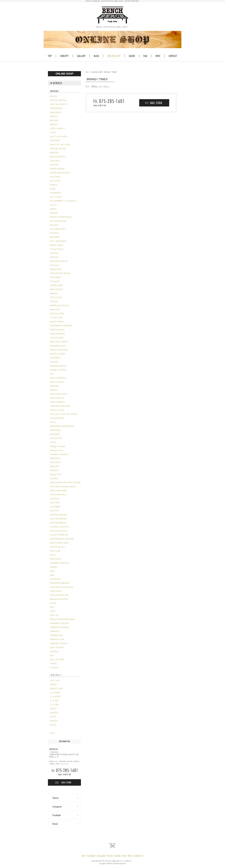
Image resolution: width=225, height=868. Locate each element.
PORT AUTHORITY (59, 104)
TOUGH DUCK (57, 249)
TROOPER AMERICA (60, 583)
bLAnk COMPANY (58, 378)
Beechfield (55, 237)
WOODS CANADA (58, 515)
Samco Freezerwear (59, 350)
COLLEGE (55, 281)
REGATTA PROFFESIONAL (62, 619)
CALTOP (54, 301)
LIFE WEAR (55, 277)
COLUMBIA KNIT (58, 229)
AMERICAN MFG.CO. (60, 305)
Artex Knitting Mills (58, 491)
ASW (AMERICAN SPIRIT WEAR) (65, 482)
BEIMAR (54, 124)
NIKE (52, 571)
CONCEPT (91, 856)
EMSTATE (55, 466)
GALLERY (102, 856)
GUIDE (118, 856)
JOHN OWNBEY (57, 402)
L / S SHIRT (55, 693)
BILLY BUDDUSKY (58, 241)
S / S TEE (54, 705)
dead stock (55, 309)
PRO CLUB (55, 551)
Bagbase (54, 293)
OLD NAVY (55, 265)
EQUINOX (55, 499)
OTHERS (54, 668)
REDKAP (54, 213)
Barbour (54, 390)
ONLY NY (54, 615)
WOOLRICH (55, 559)
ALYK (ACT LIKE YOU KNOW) (64, 414)
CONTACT (138, 856)
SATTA (53, 603)
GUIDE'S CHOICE (58, 370)
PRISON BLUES (57, 547)
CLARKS (54, 478)
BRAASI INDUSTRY (59, 599)
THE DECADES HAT (59, 595)
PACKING (54, 165)
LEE (52, 374)
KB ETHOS (55, 177)
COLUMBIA (55, 507)
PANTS (53, 709)
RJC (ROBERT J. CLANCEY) (63, 201)
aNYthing (54, 651)
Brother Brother (57, 322)
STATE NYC (55, 579)
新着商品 (56, 83)
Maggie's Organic (58, 446)
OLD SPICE (55, 181)
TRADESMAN (56, 108)
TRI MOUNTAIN (57, 418)
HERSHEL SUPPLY (59, 643)
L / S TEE (54, 701)
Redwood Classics (58, 366)
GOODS (54, 721)
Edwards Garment (58, 149)
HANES (53, 185)
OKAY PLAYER (57, 647)
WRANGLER (56, 269)
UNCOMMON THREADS (61, 326)
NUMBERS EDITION (59, 563)
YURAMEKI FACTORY (60, 406)
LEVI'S (53, 442)
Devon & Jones (57, 382)
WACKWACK (56, 112)
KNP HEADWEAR (58, 523)
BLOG (110, 856)
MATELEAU (55, 430)
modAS (53, 209)
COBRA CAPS (56, 285)
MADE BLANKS (57, 330)
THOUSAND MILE (58, 495)
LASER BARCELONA (60, 173)
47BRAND (55, 631)
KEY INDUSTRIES (58, 221)
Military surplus (57, 245)
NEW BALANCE (57, 314)
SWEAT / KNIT (57, 689)
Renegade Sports (58, 346)
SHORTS (54, 713)
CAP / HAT (55, 680)
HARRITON (55, 458)
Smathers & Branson (59, 454)
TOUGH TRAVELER (59, 535)
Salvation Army (57, 450)
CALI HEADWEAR (58, 519)
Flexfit (53, 189)
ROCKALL (55, 253)
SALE (53, 733)
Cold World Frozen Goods (62, 587)
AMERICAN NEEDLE (60, 627)
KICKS (53, 717)
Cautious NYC (56, 438)
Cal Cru (53, 205)
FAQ (124, 856)
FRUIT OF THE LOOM (60, 145)
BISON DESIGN (57, 169)
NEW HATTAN (56, 289)
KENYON (54, 257)
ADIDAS (54, 567)
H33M (53, 611)
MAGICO (54, 116)
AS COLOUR (56, 197)
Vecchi (53, 132)
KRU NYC (54, 511)
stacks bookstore (57, 334)
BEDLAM (54, 153)
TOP (87, 72)
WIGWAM (54, 386)
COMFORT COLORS (59, 623)
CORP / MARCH (57, 128)
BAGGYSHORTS (58, 157)
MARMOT (54, 470)
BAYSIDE (54, 120)
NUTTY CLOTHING (59, 137)
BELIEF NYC (56, 474)
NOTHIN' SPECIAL (58, 100)
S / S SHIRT (55, 697)
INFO (130, 856)
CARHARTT (55, 358)
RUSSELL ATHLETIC (59, 527)
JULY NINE (55, 503)
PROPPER (55, 141)
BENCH (53, 96)
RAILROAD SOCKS (59, 261)
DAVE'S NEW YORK (59, 543)
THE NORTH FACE (59, 394)
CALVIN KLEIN (57, 338)
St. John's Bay (56, 318)
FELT (52, 607)
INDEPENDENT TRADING (62, 539)
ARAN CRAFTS (57, 398)
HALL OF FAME (57, 660)
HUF (52, 655)
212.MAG (54, 362)
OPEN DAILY (56, 591)
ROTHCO (54, 233)
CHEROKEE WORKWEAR (62, 426)
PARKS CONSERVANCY (61, 217)
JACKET (54, 685)
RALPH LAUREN (58, 354)
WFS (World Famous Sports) (63, 487)
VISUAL (54, 664)
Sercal (53, 422)
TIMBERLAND (56, 635)
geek (52, 575)
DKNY (53, 555)
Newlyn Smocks (57, 410)
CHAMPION (55, 193)
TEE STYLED (56, 297)
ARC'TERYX (56, 462)
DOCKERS (55, 434)
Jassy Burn (55, 161)
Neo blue (54, 225)
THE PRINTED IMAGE (60, 273)
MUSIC (53, 725)
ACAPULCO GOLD (59, 531)
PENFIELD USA (57, 639)
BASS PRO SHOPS (59, 342)
